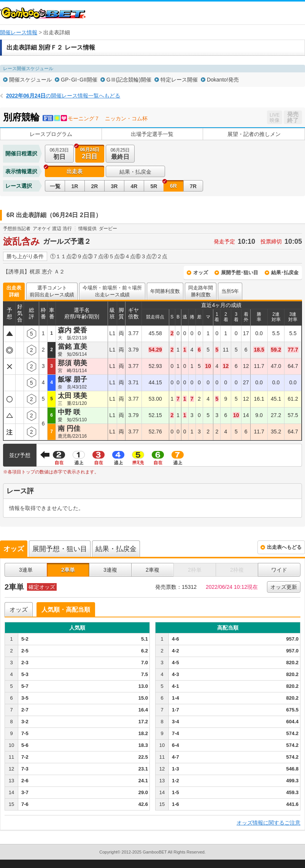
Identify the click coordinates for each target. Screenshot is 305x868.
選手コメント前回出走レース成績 (52, 291)
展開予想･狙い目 (240, 273)
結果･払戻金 (285, 273)
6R (173, 186)
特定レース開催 (179, 80)
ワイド (279, 570)
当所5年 (230, 291)
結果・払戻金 (135, 172)
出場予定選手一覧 (152, 134)
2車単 (68, 570)
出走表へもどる (284, 547)
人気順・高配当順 (66, 610)
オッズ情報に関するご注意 (268, 823)
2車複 (152, 570)
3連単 (26, 570)
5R (154, 186)
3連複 (110, 570)
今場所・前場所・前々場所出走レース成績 (112, 291)
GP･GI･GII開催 (79, 80)
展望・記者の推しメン (254, 134)
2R (95, 186)
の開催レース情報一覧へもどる (63, 96)
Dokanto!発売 (223, 80)
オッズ (201, 273)
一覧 (55, 186)
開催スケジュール (30, 80)
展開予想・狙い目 (60, 549)
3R (114, 186)
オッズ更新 (284, 587)
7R (193, 186)
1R (75, 186)
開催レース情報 (19, 32)
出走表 (75, 171)
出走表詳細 (14, 291)
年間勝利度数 (165, 291)
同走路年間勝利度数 (201, 291)
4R (134, 186)
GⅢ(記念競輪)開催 (129, 80)
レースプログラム (51, 134)
